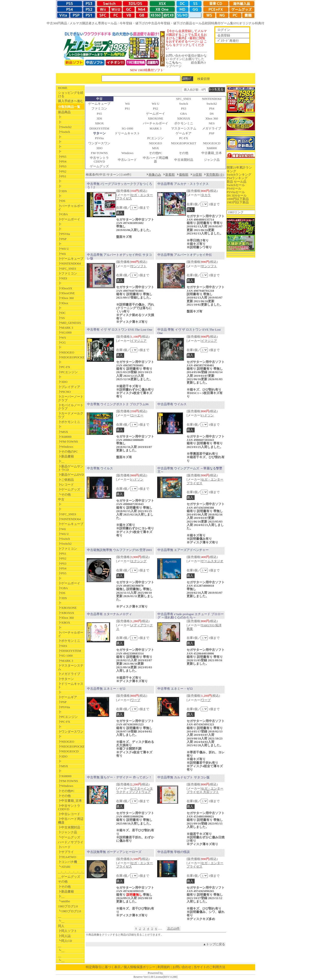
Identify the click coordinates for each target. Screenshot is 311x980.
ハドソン (207, 415)
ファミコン (99, 108)
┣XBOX (64, 623)
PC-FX (184, 138)
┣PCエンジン (68, 372)
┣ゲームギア (68, 697)
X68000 (212, 148)
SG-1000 (127, 128)
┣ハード (64, 847)
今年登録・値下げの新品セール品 (181, 23)
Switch (184, 104)
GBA (184, 114)
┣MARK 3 (66, 328)
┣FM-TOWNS (68, 442)
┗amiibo (64, 901)
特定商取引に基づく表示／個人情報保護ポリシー (121, 967)
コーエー (137, 415)
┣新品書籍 (66, 456)
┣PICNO (64, 392)
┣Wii (62, 254)
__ (60, 916)
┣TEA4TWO (67, 857)
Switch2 (212, 104)
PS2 (156, 108)
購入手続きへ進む (71, 101)
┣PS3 (62, 166)
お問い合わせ (182, 967)
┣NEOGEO (66, 352)
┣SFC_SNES (67, 269)
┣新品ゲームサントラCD (71, 468)
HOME (63, 88)
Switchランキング (239, 175)
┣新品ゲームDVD (71, 475)
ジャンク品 (212, 160)
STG (236, 23)
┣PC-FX (64, 367)
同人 (61, 926)
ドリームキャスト (127, 133)
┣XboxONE (66, 293)
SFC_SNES (184, 99)
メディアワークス (135, 627)
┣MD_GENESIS (69, 323)
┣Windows (66, 447)
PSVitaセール (236, 192)
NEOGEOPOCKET (184, 143)
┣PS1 (62, 176)
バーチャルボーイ (155, 123)
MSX (155, 148)
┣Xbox (63, 303)
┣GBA (63, 214)
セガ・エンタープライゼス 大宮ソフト (205, 790)
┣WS (62, 338)
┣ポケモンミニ (69, 422)
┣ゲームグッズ (69, 489)
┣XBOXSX (66, 613)
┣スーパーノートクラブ (71, 398)
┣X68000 (65, 437)
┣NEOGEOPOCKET (71, 357)
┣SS (61, 318)
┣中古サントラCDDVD (69, 807)
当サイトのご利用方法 (209, 967)
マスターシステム (184, 128)
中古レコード (127, 160)
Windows (127, 153)
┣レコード (66, 485)
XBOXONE (155, 118)
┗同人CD (65, 941)
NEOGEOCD (212, 143)
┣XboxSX (65, 288)
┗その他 (64, 494)
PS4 (212, 108)
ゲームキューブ (99, 104)
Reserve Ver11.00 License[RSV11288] (155, 977)
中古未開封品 (184, 160)
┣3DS (62, 191)
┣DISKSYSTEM (70, 651)
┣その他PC (66, 791)
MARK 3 (156, 128)
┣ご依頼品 (66, 480)
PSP (212, 133)
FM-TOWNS (99, 153)
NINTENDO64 (212, 99)
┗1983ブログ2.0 (69, 911)
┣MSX (63, 432)
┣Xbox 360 (66, 298)
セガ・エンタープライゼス (135, 197)
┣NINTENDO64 (69, 263)
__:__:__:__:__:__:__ (71, 872)
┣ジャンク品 (68, 832)
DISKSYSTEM (99, 128)
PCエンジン (155, 138)
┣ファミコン (68, 273)
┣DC (62, 313)
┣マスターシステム (71, 667)
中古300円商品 (57, 23)
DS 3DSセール (237, 195)
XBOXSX (184, 118)
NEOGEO (155, 143)
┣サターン (66, 679)
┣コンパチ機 (68, 862)
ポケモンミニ (184, 123)
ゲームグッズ (99, 166)
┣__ (61, 461)
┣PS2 (62, 171)
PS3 (184, 108)
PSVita (99, 138)
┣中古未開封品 (69, 827)
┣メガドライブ (69, 674)
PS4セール (234, 188)
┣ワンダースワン (71, 732)
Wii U (155, 104)
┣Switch (64, 132)
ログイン (224, 30)
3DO (99, 148)
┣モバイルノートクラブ (71, 407)
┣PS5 (62, 157)
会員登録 (224, 35)
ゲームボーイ (155, 114)
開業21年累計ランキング (239, 169)
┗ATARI (64, 867)
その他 (63, 881)
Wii (127, 104)
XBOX (99, 123)
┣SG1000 (65, 332)
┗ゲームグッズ (69, 837)
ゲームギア (184, 133)
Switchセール (236, 185)
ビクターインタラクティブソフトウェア (135, 790)
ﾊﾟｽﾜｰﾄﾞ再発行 (228, 41)
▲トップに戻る (214, 944)
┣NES (63, 278)
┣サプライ (66, 852)
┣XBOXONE (67, 608)
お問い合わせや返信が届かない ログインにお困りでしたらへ (186, 59)
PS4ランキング (237, 178)
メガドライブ (212, 128)
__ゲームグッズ (69, 877)
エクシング (139, 561)
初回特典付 (213, 23)
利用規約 (164, 967)
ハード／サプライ (71, 842)
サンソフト (139, 266)
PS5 (99, 114)
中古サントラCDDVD (99, 159)
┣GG (62, 342)
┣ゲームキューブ (71, 259)
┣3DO (63, 382)
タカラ (206, 195)
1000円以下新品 (238, 199)
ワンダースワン (99, 143)
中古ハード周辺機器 (155, 159)
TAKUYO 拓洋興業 (204, 627)
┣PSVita (64, 234)
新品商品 (64, 112)
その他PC (156, 153)
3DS (99, 118)
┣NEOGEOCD (68, 751)
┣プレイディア (69, 387)
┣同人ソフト (68, 931)
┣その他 (64, 796)
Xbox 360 (212, 118)
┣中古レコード (69, 814)
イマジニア (139, 341)
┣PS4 (62, 161)
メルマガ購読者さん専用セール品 (93, 23)
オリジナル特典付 (252, 23)
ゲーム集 (227, 23)
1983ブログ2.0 (68, 906)
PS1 (127, 108)
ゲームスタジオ (212, 561)
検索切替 (204, 79)
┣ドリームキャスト (71, 685)
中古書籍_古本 (212, 153)
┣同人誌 (64, 936)
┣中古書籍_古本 (70, 801)
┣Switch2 (65, 127)
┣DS (62, 201)
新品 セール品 (237, 182)
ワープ (135, 700)
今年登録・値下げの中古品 (138, 23)
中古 (61, 499)
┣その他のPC (68, 451)
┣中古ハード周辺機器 (71, 821)
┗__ (61, 921)
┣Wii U (64, 249)
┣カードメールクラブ (71, 415)
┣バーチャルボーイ (71, 208)
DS (212, 114)
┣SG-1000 (65, 656)
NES (212, 123)
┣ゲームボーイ (69, 219)
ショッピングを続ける (71, 94)
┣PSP (62, 239)
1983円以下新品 (238, 202)
